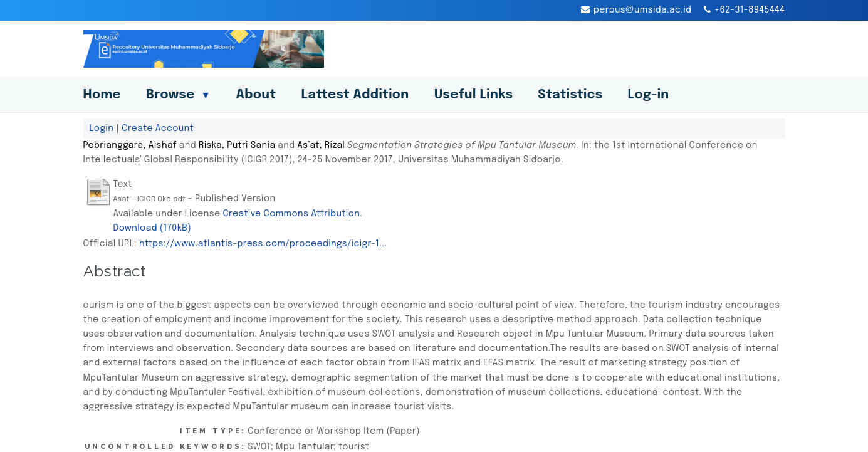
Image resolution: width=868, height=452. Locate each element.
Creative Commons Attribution (291, 214)
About (256, 95)
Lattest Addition (355, 95)
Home (102, 95)
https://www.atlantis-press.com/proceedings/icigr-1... (263, 244)
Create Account (158, 129)
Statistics (570, 95)
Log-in (649, 95)
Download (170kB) (153, 228)
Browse (179, 95)
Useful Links (474, 95)
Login (102, 129)
